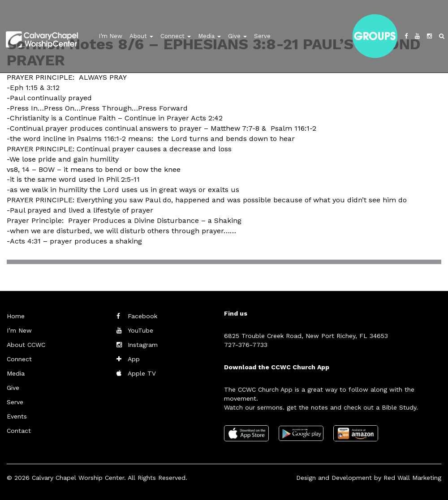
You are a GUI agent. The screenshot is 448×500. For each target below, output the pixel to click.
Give (237, 36)
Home (16, 316)
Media (209, 36)
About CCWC (26, 345)
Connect (176, 36)
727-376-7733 (246, 345)
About (141, 36)
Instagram (143, 345)
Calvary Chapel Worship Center (78, 478)
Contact (19, 431)
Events (17, 416)
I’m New (110, 36)
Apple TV (142, 373)
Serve (262, 36)
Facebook (142, 316)
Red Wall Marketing (412, 478)
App (134, 359)
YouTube (140, 330)
